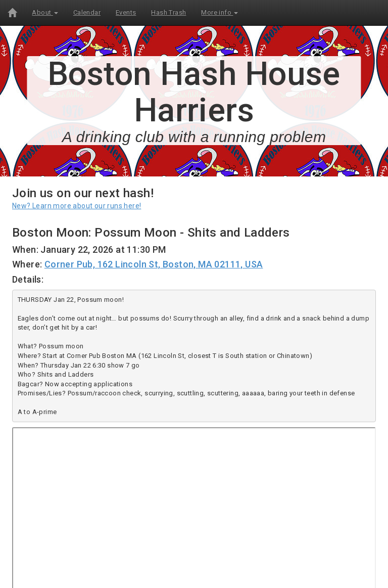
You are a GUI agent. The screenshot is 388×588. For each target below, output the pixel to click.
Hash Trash (168, 12)
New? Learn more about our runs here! (77, 206)
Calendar (87, 12)
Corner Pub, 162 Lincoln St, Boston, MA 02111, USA (154, 264)
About (45, 12)
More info (220, 12)
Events (126, 12)
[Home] (12, 13)
